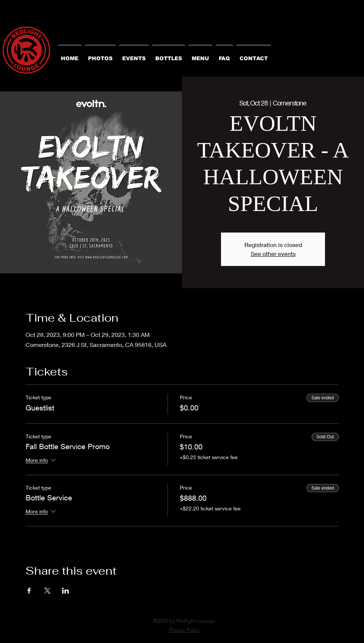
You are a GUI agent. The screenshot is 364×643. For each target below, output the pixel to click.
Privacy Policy (184, 630)
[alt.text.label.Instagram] (182, 639)
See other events (273, 254)
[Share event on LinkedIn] (66, 591)
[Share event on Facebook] (29, 591)
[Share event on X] (47, 591)
